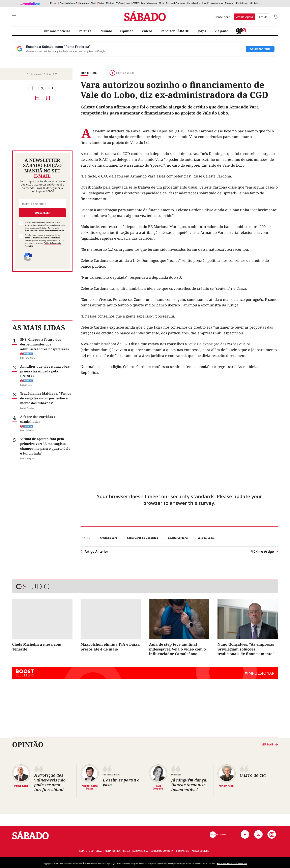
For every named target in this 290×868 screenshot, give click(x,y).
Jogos (202, 31)
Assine (244, 17)
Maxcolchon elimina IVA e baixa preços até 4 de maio (110, 647)
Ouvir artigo (122, 73)
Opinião (127, 31)
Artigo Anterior (96, 551)
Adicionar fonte (260, 49)
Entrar (263, 17)
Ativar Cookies (200, 851)
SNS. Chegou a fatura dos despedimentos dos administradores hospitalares (45, 344)
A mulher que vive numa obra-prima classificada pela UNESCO (45, 371)
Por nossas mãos (111, 775)
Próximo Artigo (262, 551)
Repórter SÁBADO (175, 31)
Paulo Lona (21, 786)
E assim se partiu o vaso (121, 782)
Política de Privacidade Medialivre (51, 231)
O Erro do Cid (253, 775)
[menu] (14, 17)
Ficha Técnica (113, 851)
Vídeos (147, 31)
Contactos (182, 851)
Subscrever (42, 213)
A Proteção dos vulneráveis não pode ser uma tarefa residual (50, 782)
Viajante (221, 31)
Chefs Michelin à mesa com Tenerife (37, 647)
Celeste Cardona (177, 538)
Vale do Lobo (205, 538)
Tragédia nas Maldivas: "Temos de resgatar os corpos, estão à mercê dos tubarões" (46, 398)
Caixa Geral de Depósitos (142, 538)
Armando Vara (108, 538)
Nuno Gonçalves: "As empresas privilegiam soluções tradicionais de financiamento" (246, 649)
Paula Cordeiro (158, 787)
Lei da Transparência (135, 851)
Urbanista (176, 775)
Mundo (106, 31)
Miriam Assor (227, 786)
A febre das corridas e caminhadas (38, 419)
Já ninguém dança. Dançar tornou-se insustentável (189, 785)
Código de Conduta (162, 851)
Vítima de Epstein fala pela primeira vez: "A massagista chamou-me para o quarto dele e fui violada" (45, 446)
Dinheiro (89, 73)
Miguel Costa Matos (90, 787)
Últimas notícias (57, 31)
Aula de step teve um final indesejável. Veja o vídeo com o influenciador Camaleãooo (177, 649)
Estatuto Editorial (91, 851)
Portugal (86, 31)
